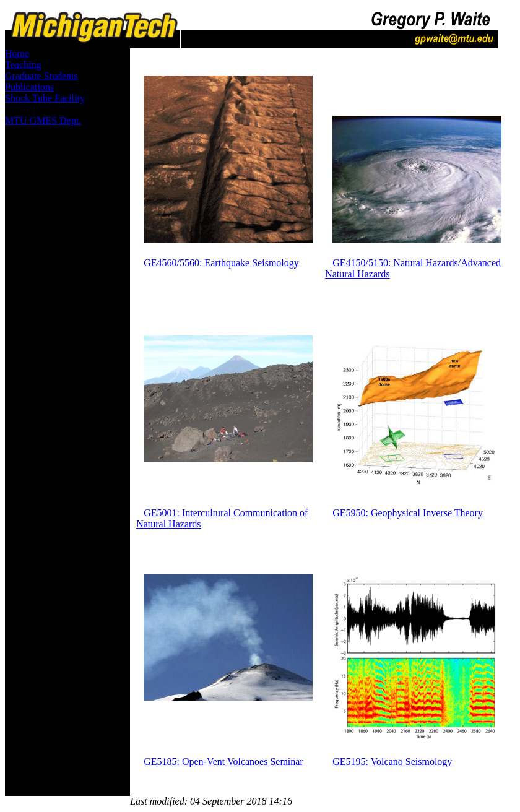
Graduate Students (41, 76)
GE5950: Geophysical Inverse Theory (408, 513)
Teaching (23, 65)
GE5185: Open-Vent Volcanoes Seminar (223, 762)
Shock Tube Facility (45, 98)
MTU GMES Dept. (43, 120)
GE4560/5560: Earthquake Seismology (221, 263)
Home (17, 54)
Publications (29, 87)
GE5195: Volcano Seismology (392, 762)
